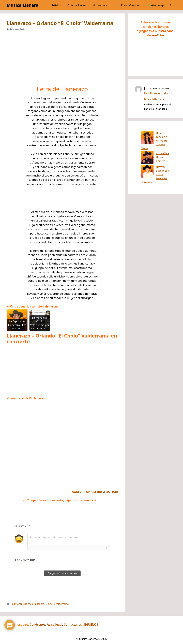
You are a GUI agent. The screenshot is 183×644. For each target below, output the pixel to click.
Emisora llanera (76, 5)
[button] (172, 5)
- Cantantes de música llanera (27, 604)
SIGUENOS (91, 625)
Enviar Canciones (131, 5)
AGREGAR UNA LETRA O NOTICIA (95, 492)
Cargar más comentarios (62, 573)
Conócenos (37, 625)
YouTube (158, 35)
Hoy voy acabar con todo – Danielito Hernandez (154, 155)
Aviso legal (55, 625)
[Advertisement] (62, 61)
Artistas (56, 5)
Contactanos (73, 625)
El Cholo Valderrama (57, 604)
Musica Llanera (22, 5)
